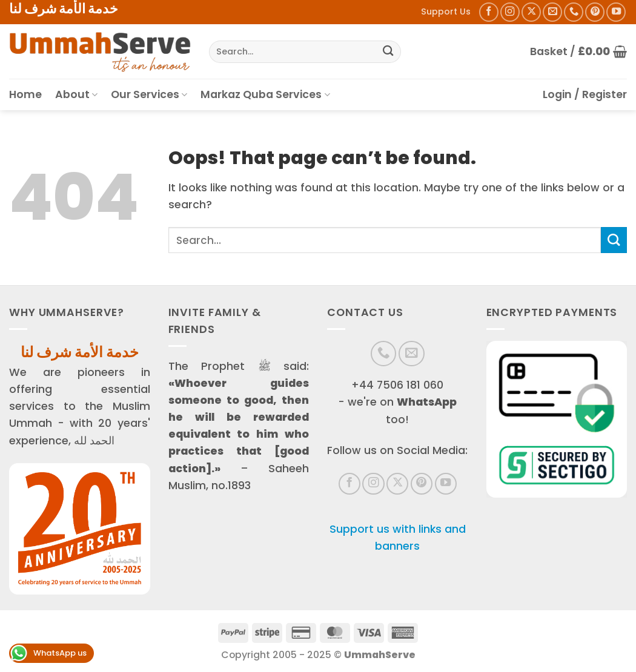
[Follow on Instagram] (510, 12)
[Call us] (574, 12)
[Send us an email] (552, 12)
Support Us (446, 12)
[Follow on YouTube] (616, 12)
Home (25, 94)
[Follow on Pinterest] (595, 12)
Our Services (149, 94)
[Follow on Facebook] (489, 12)
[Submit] (388, 52)
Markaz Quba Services (265, 94)
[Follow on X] (531, 12)
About (76, 94)
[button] (578, 51)
